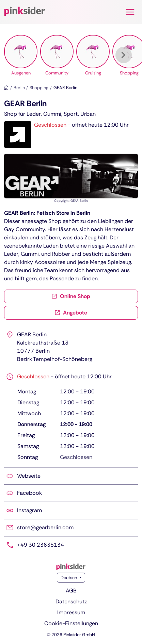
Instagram (29, 510)
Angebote (71, 313)
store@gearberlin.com (45, 527)
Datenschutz (71, 601)
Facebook (29, 493)
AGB (71, 591)
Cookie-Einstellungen (71, 623)
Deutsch (69, 578)
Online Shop (71, 296)
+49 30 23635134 (41, 545)
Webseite (29, 476)
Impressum (71, 612)
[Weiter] (124, 55)
